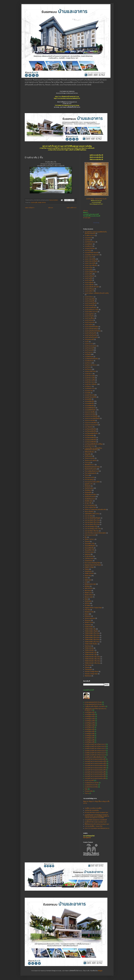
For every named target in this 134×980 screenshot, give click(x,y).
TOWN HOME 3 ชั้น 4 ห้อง (92, 633)
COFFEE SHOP (89, 559)
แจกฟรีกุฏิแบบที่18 (90, 725)
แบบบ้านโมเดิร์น (89, 316)
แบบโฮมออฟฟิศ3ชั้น (90, 440)
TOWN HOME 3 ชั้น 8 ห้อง (92, 640)
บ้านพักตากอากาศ (90, 236)
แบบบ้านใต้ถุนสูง (89, 289)
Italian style (88, 580)
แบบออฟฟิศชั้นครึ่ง (90, 408)
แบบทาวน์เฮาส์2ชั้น (90, 259)
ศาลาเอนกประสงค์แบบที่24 (92, 482)
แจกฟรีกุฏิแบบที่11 (90, 716)
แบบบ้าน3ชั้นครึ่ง (90, 276)
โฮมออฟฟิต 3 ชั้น (90, 544)
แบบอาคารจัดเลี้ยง (90, 412)
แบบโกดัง (87, 240)
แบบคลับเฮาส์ (89, 246)
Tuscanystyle (88, 669)
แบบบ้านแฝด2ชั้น (90, 301)
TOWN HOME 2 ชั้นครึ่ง (91, 631)
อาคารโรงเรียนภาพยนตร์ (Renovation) (95, 533)
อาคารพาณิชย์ (89, 516)
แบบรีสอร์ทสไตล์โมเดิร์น (91, 359)
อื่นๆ (86, 537)
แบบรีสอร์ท (88, 354)
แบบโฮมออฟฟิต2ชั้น (90, 429)
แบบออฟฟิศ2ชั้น (89, 401)
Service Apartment (90, 618)
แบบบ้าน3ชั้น (88, 274)
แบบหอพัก (88, 393)
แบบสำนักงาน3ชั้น (90, 378)
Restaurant (88, 616)
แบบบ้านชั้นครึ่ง (89, 282)
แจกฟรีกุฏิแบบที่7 (90, 738)
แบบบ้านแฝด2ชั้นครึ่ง (91, 303)
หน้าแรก (51, 208)
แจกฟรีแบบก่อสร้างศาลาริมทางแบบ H (95, 755)
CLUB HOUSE (89, 556)
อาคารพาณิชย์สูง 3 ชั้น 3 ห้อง (93, 529)
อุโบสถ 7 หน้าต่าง (90, 539)
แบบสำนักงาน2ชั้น (90, 376)
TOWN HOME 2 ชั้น (90, 629)
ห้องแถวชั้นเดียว (89, 512)
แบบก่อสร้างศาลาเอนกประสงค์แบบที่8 (95, 776)
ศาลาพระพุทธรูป (89, 480)
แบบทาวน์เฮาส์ (89, 257)
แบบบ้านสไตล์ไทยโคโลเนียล (93, 331)
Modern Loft (88, 593)
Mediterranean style (90, 584)
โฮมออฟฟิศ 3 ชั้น (90, 550)
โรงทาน (87, 793)
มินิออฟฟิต (88, 454)
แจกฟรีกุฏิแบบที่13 (90, 721)
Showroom (88, 620)
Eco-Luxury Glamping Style (92, 563)
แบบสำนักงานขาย (90, 382)
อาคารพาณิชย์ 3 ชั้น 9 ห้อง (92, 524)
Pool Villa (87, 610)
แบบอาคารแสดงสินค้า (91, 423)
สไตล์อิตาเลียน (89, 501)
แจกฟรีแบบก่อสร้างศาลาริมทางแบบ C (95, 748)
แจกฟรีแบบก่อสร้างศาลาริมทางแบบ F (95, 753)
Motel (86, 599)
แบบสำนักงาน (89, 374)
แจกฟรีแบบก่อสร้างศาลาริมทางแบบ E (95, 751)
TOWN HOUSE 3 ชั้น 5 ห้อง (92, 659)
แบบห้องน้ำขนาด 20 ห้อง (92, 783)
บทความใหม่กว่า (30, 208)
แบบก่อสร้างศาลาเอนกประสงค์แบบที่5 (95, 772)
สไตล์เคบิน (88, 486)
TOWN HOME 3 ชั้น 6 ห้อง (92, 637)
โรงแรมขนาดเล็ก (89, 477)
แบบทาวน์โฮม (89, 268)
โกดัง (86, 789)
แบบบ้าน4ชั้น (88, 278)
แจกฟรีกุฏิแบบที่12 (90, 719)
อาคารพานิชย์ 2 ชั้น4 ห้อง (92, 531)
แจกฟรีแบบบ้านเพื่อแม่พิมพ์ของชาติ (95, 757)
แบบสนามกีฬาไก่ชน (90, 371)
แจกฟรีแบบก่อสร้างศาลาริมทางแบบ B (95, 746)
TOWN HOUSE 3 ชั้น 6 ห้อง (92, 661)
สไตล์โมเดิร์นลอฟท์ (90, 497)
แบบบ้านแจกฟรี (89, 780)
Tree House (88, 665)
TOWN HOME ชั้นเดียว (91, 644)
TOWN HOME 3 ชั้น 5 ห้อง (92, 635)
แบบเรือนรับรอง (89, 361)
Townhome (88, 625)
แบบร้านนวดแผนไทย (91, 346)
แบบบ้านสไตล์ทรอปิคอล (91, 329)
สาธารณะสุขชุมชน (90, 505)
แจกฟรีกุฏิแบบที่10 (90, 714)
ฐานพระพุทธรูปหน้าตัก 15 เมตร (93, 702)
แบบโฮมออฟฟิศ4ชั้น (90, 442)
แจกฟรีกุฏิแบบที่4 (90, 731)
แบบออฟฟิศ (88, 399)
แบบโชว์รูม (88, 250)
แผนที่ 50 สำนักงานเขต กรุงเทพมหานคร (96, 822)
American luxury (89, 552)
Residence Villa (89, 612)
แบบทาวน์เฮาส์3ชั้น (90, 263)
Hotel (86, 578)
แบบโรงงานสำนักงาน (91, 365)
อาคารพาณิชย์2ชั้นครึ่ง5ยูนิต (93, 518)
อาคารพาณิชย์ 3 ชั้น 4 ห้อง (92, 522)
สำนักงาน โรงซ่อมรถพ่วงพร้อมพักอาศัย (95, 510)
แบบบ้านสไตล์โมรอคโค (91, 337)
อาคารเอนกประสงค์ (90, 535)
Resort (87, 614)
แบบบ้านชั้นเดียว (89, 285)
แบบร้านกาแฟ (89, 344)
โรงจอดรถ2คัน (89, 791)
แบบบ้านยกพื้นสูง (90, 318)
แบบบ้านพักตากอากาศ (91, 312)
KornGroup (96, 223)
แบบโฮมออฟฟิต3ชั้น (90, 431)
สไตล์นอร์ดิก (88, 492)
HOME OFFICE (42, 203)
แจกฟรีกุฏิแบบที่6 (90, 736)
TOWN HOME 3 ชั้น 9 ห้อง (92, 642)
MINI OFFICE (89, 588)
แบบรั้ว (87, 342)
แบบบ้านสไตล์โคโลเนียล (91, 327)
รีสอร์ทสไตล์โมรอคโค (91, 469)
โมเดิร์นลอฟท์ (89, 456)
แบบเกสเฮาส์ (88, 238)
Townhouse (88, 646)
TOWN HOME (89, 627)
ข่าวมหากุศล (87, 218)
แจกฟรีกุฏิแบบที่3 (90, 729)
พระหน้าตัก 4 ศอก (90, 446)
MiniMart (87, 586)
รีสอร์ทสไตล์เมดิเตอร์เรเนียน (92, 467)
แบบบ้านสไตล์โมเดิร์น (91, 335)
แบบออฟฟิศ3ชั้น (89, 403)
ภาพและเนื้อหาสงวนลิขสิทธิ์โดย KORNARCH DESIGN (93, 449)
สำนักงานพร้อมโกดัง (90, 507)
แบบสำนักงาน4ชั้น (90, 380)
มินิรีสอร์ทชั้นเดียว (90, 452)
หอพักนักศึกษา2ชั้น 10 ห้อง (92, 514)
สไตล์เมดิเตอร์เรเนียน (91, 495)
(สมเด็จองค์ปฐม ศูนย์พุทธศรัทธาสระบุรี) (96, 199)
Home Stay (88, 576)
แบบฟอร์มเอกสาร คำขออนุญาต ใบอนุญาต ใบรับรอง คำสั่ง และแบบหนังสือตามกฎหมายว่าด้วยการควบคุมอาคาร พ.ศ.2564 (97, 816)
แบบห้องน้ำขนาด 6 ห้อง (91, 785)
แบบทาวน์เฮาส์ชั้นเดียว (91, 265)
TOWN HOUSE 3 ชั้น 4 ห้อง (92, 657)
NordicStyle (88, 601)
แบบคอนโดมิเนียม (90, 248)
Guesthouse (88, 571)
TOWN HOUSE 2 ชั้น (91, 652)
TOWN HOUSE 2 (90, 650)
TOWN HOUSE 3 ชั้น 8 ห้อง (92, 663)
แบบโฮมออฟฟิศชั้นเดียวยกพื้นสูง (94, 444)
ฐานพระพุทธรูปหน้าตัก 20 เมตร (93, 704)
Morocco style (89, 597)
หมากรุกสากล (87, 838)
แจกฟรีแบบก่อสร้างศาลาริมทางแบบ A (95, 744)
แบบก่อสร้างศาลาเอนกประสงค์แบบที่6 (95, 774)
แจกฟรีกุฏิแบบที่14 (90, 723)
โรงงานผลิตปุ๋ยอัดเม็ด (91, 473)
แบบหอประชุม (89, 391)
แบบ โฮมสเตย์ (89, 427)
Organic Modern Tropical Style (93, 608)
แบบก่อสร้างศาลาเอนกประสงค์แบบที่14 (96, 768)
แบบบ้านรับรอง (89, 320)
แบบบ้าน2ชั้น (34, 203)
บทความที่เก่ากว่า (72, 208)
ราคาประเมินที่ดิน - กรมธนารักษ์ (94, 826)
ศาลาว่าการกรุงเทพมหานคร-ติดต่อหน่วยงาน (97, 828)
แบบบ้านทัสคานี (89, 291)
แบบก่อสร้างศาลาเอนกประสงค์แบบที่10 (96, 761)
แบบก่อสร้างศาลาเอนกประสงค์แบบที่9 (95, 778)
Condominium (89, 561)
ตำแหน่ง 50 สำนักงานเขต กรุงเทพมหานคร (96, 812)
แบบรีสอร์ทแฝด (89, 357)
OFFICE (87, 603)
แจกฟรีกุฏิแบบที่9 (90, 742)
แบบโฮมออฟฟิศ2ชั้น (90, 438)
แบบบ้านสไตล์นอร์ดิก (91, 333)
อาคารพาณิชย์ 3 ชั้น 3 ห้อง (92, 520)
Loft (86, 582)
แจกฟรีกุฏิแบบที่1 (90, 712)
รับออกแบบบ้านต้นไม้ (91, 460)
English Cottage (89, 567)
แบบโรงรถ (88, 367)
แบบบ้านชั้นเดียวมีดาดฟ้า (92, 287)
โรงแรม (87, 475)
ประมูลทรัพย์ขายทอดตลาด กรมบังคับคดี (96, 820)
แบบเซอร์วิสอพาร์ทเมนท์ (91, 253)
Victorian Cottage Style (91, 674)
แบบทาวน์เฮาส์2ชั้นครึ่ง (91, 261)
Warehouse (88, 676)
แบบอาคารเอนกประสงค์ (91, 425)
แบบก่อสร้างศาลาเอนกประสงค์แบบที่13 (96, 766)
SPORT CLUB (89, 623)
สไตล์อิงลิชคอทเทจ (90, 499)
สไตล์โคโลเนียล (89, 488)
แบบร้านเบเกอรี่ (89, 350)
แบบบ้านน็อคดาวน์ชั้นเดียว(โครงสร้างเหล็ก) (97, 293)
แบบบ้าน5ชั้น (88, 280)
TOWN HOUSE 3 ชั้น (91, 655)
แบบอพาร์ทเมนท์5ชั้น (91, 397)
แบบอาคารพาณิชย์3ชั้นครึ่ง (92, 418)
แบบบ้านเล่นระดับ (90, 322)
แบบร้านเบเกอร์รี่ (89, 348)
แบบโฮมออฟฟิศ (89, 435)
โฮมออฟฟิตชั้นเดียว (90, 546)
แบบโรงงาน (88, 363)
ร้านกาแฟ (88, 463)
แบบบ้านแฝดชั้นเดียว (91, 307)
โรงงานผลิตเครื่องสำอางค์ (92, 471)
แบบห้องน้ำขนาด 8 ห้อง (91, 787)
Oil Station (88, 605)
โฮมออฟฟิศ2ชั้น (89, 548)
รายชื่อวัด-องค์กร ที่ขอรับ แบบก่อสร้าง (95, 706)
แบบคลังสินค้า (89, 244)
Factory (87, 569)
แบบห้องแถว (88, 386)
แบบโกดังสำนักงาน (90, 242)
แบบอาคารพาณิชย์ (90, 414)
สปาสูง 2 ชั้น (88, 503)
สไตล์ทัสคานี (88, 490)
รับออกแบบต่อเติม (90, 458)
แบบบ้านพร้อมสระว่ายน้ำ (92, 310)
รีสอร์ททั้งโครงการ (90, 465)
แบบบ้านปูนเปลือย (90, 299)
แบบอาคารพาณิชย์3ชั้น (91, 416)
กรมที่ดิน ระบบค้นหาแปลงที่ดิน (93, 808)
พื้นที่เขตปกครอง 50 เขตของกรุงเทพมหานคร (97, 824)
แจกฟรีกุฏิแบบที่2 (90, 727)
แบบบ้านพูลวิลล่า (90, 314)
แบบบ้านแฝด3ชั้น (90, 305)
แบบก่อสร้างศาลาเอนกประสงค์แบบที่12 (96, 763)
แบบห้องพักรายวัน (90, 388)
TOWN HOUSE (89, 648)
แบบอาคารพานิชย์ (90, 420)
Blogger (100, 971)
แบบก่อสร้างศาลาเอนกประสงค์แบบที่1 (95, 759)
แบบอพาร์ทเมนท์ (89, 395)
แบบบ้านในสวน (89, 297)
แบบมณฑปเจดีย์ (89, 339)
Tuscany (87, 667)
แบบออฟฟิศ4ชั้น (89, 406)
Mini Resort (88, 591)
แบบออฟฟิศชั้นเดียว (90, 410)
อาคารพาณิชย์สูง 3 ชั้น (91, 527)
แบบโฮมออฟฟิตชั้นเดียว (91, 433)
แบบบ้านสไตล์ (89, 325)
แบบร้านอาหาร (89, 352)
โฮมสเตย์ (87, 542)
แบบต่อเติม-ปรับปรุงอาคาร (92, 255)
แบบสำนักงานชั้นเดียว (91, 384)
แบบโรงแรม (88, 369)
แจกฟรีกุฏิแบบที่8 (90, 740)
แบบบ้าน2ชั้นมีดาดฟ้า (91, 272)
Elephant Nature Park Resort (93, 565)
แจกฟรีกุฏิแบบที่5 (90, 734)
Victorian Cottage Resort (92, 672)
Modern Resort (89, 595)
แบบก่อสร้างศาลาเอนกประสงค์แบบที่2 (95, 770)
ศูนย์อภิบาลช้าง (89, 484)
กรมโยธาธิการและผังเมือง (92, 810)
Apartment (88, 554)
